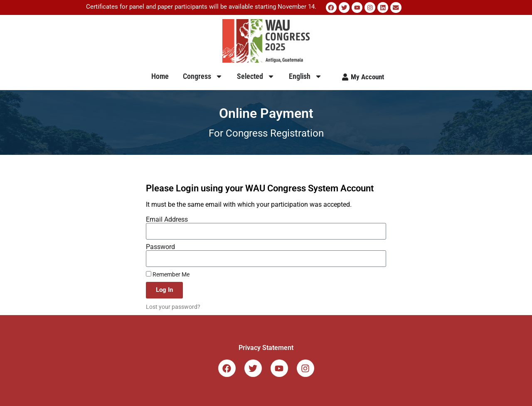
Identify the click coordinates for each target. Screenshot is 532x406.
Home (160, 76)
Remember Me (168, 274)
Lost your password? (173, 306)
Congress (203, 76)
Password (160, 247)
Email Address (167, 219)
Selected (256, 76)
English (305, 76)
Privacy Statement (266, 347)
